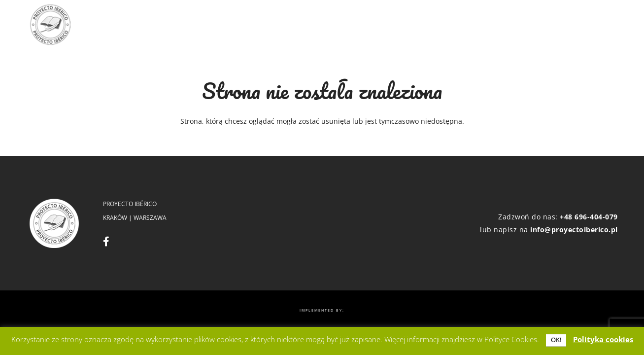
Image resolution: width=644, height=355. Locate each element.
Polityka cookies (603, 339)
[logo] (50, 25)
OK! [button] (556, 340)
